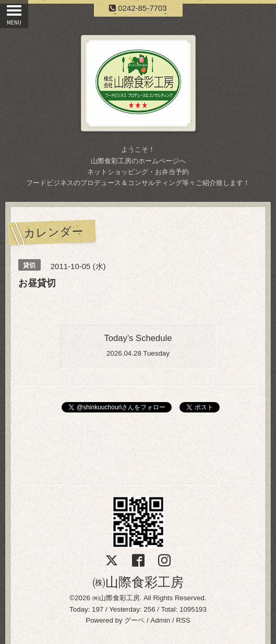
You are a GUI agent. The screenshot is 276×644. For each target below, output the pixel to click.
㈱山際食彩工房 (138, 582)
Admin (160, 620)
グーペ (134, 620)
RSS (183, 620)
